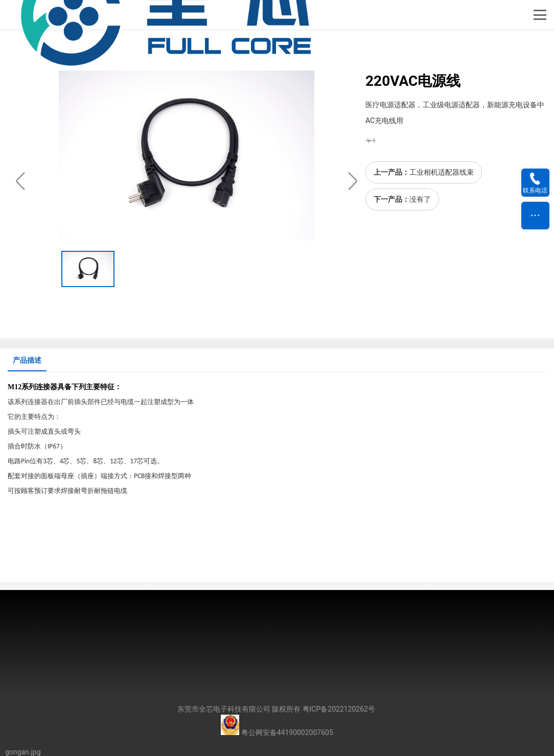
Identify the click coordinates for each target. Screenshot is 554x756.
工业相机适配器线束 (442, 172)
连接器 (47, 387)
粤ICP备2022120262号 (339, 709)
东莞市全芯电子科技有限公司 (224, 709)
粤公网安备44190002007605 (287, 733)
